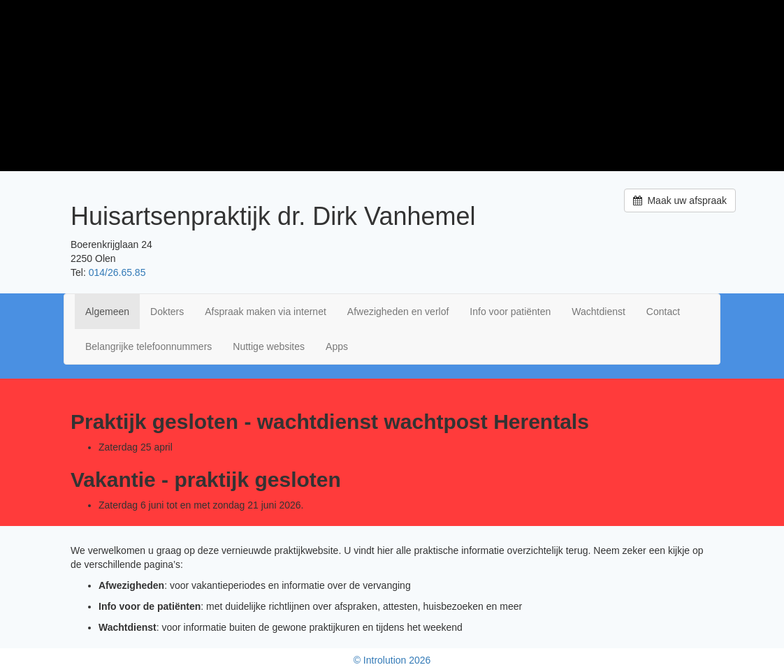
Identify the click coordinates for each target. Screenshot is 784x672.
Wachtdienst (598, 312)
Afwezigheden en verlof (398, 312)
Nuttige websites (269, 346)
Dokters (167, 312)
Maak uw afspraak (680, 200)
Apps (337, 346)
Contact (663, 312)
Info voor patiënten (510, 312)
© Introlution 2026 (392, 660)
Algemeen (107, 312)
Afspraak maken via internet (266, 312)
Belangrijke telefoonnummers (148, 346)
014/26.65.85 (117, 272)
